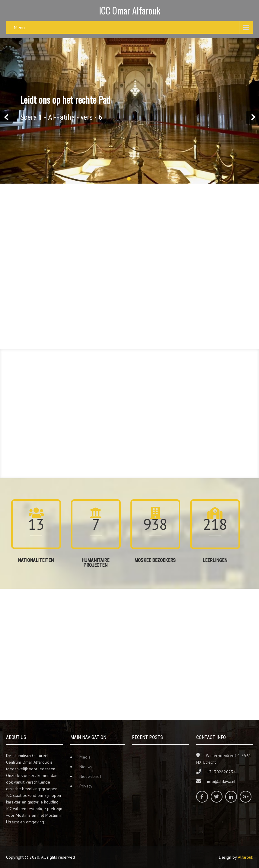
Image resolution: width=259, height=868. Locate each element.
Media (85, 757)
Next (253, 117)
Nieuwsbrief (90, 776)
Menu (19, 27)
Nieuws (86, 767)
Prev (6, 117)
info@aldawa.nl (221, 781)
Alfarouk (245, 857)
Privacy (86, 786)
